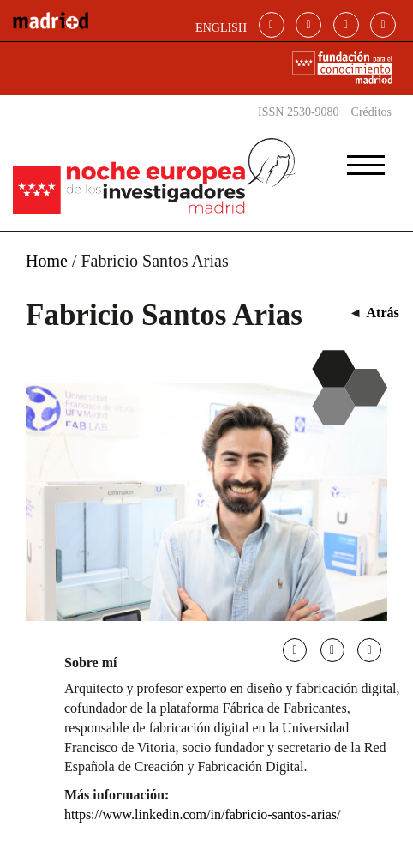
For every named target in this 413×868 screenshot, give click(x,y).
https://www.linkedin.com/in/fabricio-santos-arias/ (202, 814)
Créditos (371, 112)
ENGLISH (221, 28)
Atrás (383, 313)
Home (47, 261)
